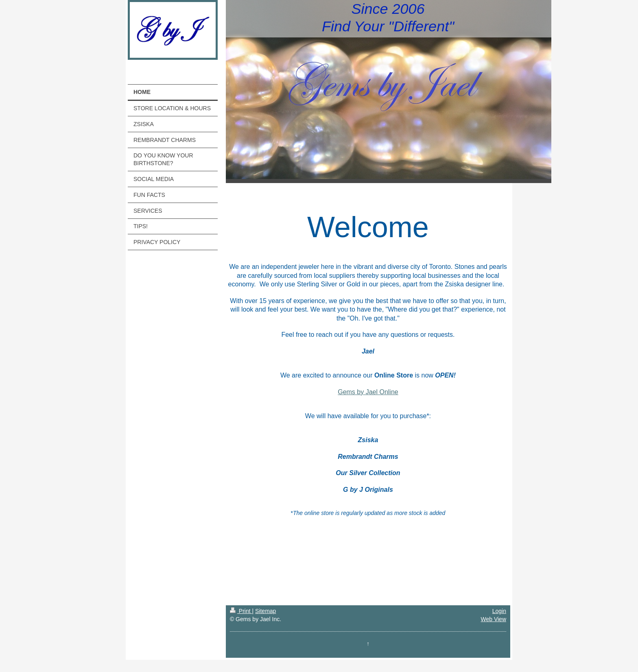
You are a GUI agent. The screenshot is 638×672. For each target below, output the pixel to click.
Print (241, 611)
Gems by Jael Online (368, 392)
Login (499, 611)
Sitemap (265, 611)
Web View (493, 619)
